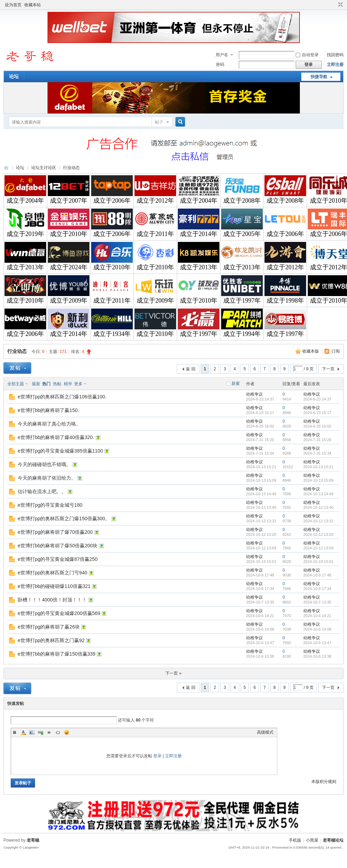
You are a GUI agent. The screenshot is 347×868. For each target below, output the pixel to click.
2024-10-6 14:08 (317, 629)
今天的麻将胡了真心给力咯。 (49, 424)
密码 (220, 65)
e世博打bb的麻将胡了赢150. (48, 410)
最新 (36, 384)
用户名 (222, 55)
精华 (68, 384)
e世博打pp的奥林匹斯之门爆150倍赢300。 (64, 519)
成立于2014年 (199, 234)
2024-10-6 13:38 (317, 656)
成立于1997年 (242, 301)
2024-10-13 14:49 (318, 494)
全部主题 (16, 384)
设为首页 (13, 5)
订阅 (336, 351)
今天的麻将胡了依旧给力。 (47, 478)
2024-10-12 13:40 (318, 507)
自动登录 (307, 55)
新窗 (236, 384)
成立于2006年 (112, 201)
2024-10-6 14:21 (317, 616)
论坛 (14, 76)
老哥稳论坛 (6, 168)
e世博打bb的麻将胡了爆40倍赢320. (56, 437)
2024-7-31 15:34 (317, 453)
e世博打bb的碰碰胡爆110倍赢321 (54, 586)
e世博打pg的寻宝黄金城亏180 (50, 505)
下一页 (328, 369)
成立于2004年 (25, 201)
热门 (46, 384)
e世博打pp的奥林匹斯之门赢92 (51, 640)
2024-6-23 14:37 (317, 399)
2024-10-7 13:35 (317, 602)
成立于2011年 (155, 234)
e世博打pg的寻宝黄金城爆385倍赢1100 (60, 451)
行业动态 (71, 168)
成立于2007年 (69, 201)
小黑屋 (312, 840)
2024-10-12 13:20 (318, 534)
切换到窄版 (340, 5)
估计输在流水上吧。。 (42, 491)
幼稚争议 (254, 394)
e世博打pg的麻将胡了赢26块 (49, 627)
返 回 (190, 369)
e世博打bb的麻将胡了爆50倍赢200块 (58, 546)
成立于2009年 (69, 301)
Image (32, 732)
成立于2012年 (155, 201)
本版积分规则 (324, 782)
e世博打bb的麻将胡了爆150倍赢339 (57, 654)
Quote (49, 732)
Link (41, 732)
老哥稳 (33, 840)
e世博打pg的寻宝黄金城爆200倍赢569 (59, 613)
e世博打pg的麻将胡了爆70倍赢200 (55, 532)
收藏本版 (311, 351)
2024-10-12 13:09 (318, 548)
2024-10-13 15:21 (318, 467)
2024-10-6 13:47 (317, 643)
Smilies (67, 732)
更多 (78, 384)
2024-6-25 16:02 (317, 426)
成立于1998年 (285, 301)
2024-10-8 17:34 (317, 589)
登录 (157, 756)
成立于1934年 (112, 334)
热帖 (57, 384)
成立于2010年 (69, 234)
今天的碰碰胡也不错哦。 (44, 464)
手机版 (295, 840)
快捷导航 (319, 77)
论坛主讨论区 (44, 168)
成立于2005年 (242, 234)
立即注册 (335, 65)
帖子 (159, 122)
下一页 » (173, 673)
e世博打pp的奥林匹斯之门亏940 (53, 573)
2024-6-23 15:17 (317, 413)
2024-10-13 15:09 (318, 480)
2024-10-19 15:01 (318, 562)
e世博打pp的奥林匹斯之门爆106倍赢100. (62, 397)
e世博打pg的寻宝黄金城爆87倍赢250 (58, 559)
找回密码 (335, 55)
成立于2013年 (25, 267)
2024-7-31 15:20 (317, 440)
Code (58, 732)
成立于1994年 (242, 334)
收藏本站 (33, 5)
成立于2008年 (242, 201)
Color (23, 732)
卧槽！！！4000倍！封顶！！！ (52, 600)
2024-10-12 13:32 (318, 521)
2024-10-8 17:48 (317, 575)
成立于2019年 (25, 234)
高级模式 (265, 732)
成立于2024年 (69, 267)
